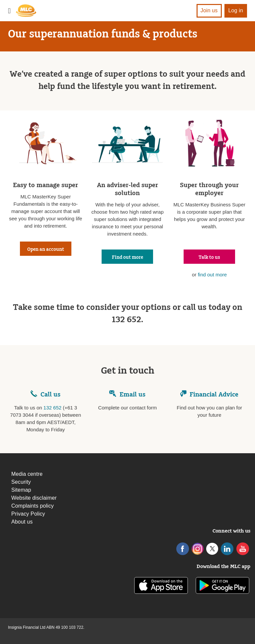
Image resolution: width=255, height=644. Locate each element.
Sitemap (21, 490)
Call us (50, 394)
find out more (212, 275)
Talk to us (209, 257)
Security (21, 482)
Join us (209, 10)
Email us (127, 394)
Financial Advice (209, 394)
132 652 (52, 408)
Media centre (27, 474)
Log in (236, 10)
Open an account (46, 250)
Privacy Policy (28, 514)
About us (22, 522)
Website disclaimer (34, 498)
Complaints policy (33, 506)
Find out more (127, 257)
